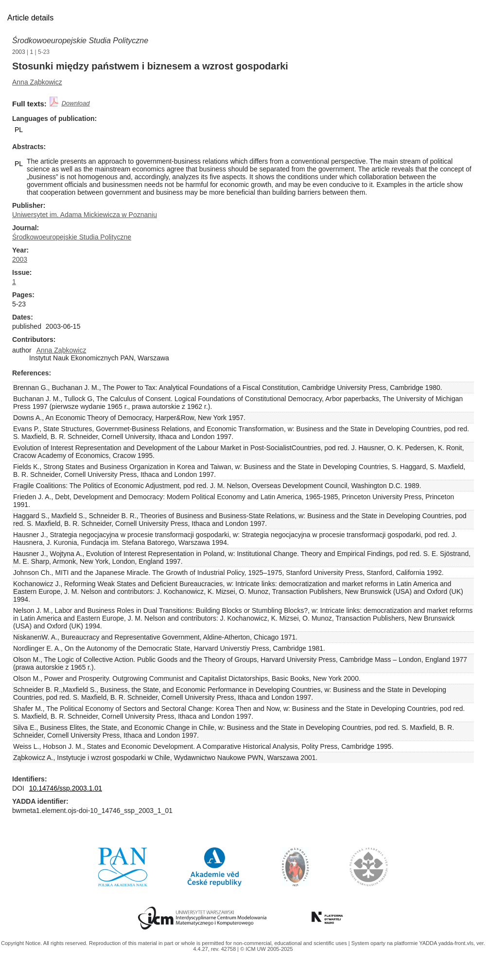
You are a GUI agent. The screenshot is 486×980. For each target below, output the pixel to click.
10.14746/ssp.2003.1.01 (66, 788)
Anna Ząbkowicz (37, 82)
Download (76, 103)
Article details (30, 18)
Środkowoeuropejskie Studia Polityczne (80, 41)
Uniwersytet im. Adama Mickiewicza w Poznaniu (85, 215)
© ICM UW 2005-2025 (266, 949)
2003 (19, 52)
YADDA (429, 943)
